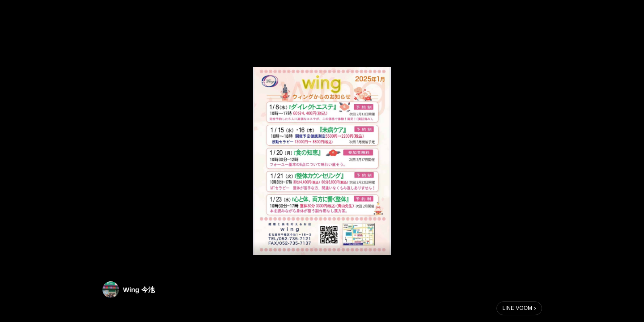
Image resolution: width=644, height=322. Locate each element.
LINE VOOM (517, 308)
